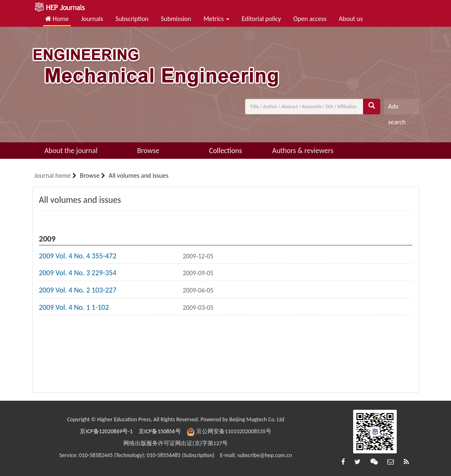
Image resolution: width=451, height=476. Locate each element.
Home (57, 19)
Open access (310, 19)
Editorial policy (261, 19)
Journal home (53, 175)
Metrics (216, 19)
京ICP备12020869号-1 (106, 431)
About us (351, 19)
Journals (92, 19)
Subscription (132, 19)
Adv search (397, 108)
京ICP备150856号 (160, 431)
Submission (176, 19)
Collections (226, 151)
